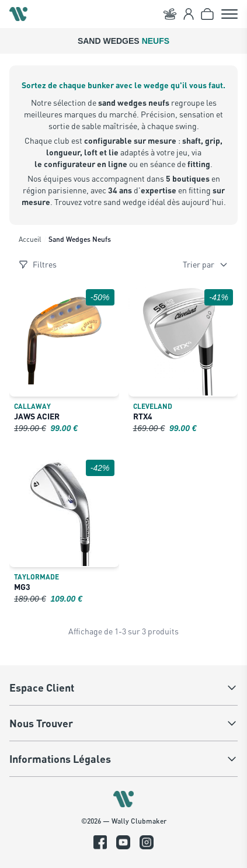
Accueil (30, 239)
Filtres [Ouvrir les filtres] (38, 264)
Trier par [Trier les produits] (206, 264)
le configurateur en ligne (81, 164)
